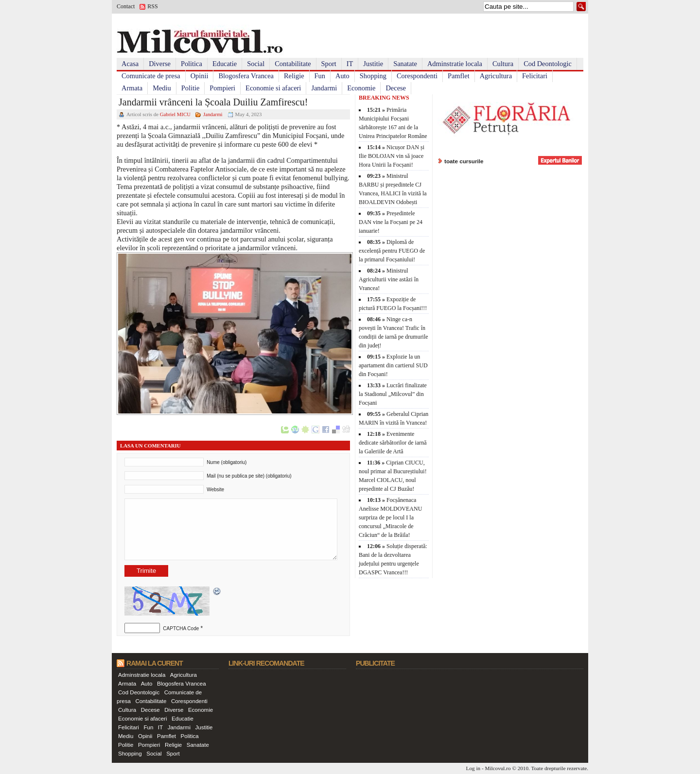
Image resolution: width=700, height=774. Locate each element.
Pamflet (459, 76)
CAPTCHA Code (181, 628)
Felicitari (535, 76)
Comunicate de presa (151, 76)
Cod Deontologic (548, 64)
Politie (191, 88)
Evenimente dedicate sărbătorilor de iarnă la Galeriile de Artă (393, 443)
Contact (126, 6)
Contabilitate (293, 64)
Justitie (373, 64)
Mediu (162, 88)
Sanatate (405, 64)
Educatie (225, 64)
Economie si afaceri (273, 88)
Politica (192, 64)
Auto (342, 76)
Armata (132, 88)
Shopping (373, 76)
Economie (361, 88)
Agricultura (496, 76)
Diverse (160, 64)
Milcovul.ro (498, 768)
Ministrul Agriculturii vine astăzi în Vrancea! (389, 279)
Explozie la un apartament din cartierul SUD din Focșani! (393, 365)
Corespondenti (417, 76)
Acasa (130, 64)
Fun (320, 76)
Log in (473, 768)
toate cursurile (464, 161)
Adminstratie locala (455, 64)
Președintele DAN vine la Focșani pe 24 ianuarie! (391, 222)
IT (350, 64)
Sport (329, 64)
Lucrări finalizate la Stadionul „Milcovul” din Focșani (393, 394)
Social (256, 64)
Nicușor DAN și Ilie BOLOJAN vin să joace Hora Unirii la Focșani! (392, 156)
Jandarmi (324, 88)
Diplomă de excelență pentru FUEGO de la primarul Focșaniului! (392, 251)
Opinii (200, 76)
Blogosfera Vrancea (246, 76)
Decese (396, 88)
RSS (152, 6)
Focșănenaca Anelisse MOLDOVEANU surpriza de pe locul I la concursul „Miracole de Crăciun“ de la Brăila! (390, 517)
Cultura (503, 64)
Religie (294, 76)
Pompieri (222, 88)
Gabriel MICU (175, 114)
